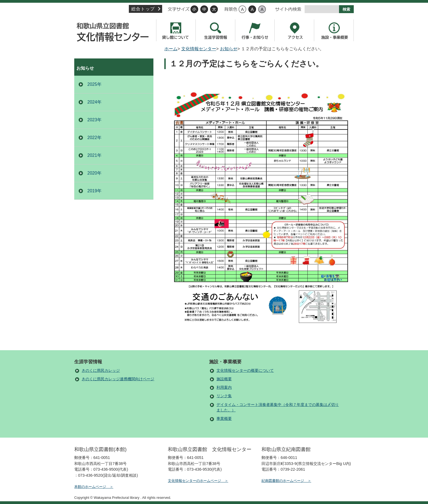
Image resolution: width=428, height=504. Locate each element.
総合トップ (143, 9)
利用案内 (224, 387)
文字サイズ (179, 9)
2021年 (94, 155)
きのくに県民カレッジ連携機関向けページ (118, 379)
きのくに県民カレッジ (101, 371)
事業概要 (224, 419)
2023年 (94, 120)
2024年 (94, 102)
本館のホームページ (90, 487)
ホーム (171, 49)
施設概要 (224, 379)
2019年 (94, 191)
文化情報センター (114, 30)
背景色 (231, 9)
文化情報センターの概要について (245, 371)
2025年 (94, 84)
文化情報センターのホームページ (194, 481)
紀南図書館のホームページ (283, 481)
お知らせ (229, 49)
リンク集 (224, 396)
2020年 (94, 173)
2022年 (94, 138)
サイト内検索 (288, 9)
